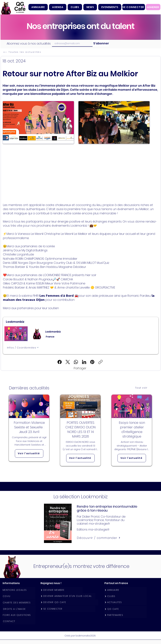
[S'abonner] (101, 43)
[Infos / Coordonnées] (23, 347)
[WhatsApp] (76, 362)
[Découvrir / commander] (99, 538)
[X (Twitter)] (68, 362)
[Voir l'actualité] (29, 453)
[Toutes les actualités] (28, 52)
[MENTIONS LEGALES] (19, 590)
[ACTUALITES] (126, 602)
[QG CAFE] (126, 609)
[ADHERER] (153, 7)
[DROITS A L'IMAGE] (19, 609)
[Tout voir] (141, 388)
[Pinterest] (92, 362)
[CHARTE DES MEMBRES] (19, 603)
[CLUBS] (126, 596)
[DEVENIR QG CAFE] (69, 602)
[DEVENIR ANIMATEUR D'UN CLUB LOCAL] (68, 596)
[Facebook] (60, 362)
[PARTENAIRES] (126, 615)
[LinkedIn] (84, 362)
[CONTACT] (19, 621)
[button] (75, 7)
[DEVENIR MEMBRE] (62, 590)
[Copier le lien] (100, 362)
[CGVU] (19, 596)
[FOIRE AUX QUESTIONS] (19, 615)
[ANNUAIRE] (126, 590)
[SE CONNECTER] (134, 7)
